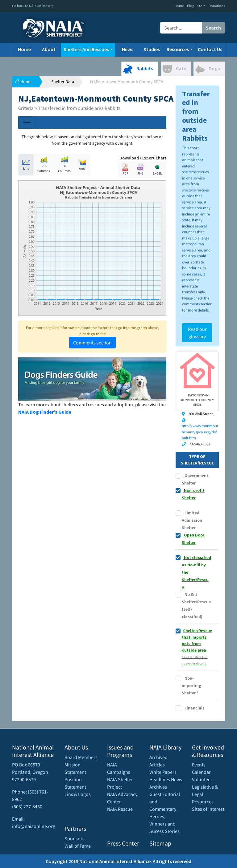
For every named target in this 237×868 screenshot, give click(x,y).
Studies (152, 49)
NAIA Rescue (120, 809)
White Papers (163, 772)
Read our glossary (197, 333)
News (128, 49)
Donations (217, 6)
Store (201, 6)
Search (213, 28)
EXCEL (157, 169)
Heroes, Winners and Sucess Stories (164, 824)
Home (179, 6)
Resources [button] (178, 49)
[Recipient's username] (181, 28)
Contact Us (210, 49)
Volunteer (202, 779)
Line (26, 165)
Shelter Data (63, 82)
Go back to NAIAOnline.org (33, 6)
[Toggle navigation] (27, 123)
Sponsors (75, 838)
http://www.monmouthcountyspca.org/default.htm (200, 432)
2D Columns (44, 165)
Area (82, 165)
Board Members (81, 757)
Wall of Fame (78, 846)
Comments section (92, 343)
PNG (140, 169)
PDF (125, 169)
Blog (191, 6)
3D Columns (64, 165)
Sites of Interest (208, 809)
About (49, 49)
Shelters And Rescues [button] (86, 49)
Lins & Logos (78, 794)
